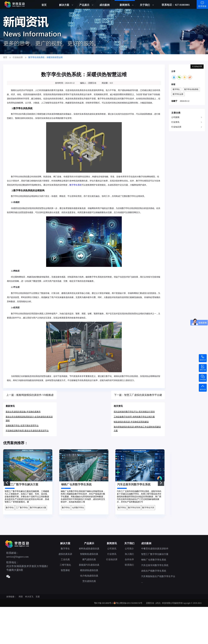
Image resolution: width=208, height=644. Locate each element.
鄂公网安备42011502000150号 (129, 603)
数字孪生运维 (178, 94)
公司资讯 (112, 549)
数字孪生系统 (76, 185)
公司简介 (129, 549)
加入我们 (129, 554)
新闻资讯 (125, 5)
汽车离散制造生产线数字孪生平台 (158, 576)
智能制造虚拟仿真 (89, 554)
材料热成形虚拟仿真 (89, 549)
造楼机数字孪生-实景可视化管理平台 (22, 426)
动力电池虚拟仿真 (89, 576)
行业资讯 (175, 122)
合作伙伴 (129, 559)
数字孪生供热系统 (191, 89)
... (142, 582)
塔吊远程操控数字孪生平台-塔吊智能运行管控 (134, 412)
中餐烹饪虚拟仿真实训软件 (155, 549)
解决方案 (64, 5)
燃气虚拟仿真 (89, 559)
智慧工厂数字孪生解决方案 (155, 554)
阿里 (21, 597)
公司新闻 (175, 117)
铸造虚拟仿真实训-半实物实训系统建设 (131, 422)
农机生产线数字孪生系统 (154, 571)
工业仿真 (65, 559)
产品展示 (84, 5)
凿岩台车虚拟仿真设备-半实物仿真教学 (23, 412)
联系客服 (202, 6)
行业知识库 (176, 127)
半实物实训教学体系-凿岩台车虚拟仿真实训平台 (27, 431)
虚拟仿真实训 (65, 554)
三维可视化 (65, 565)
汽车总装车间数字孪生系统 (155, 565)
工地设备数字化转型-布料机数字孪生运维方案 (134, 417)
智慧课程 (65, 570)
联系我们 (129, 565)
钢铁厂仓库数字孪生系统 (154, 560)
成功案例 (105, 5)
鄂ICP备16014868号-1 (104, 603)
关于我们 (145, 5)
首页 (44, 5)
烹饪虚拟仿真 (89, 581)
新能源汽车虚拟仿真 (89, 565)
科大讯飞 (29, 597)
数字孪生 (176, 89)
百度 (38, 597)
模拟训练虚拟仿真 (89, 570)
